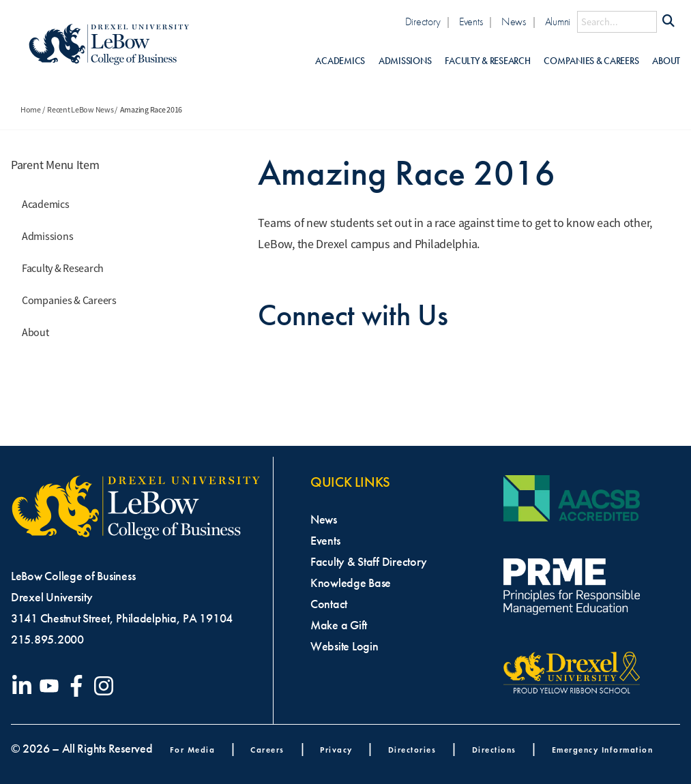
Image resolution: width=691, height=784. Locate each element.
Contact (329, 604)
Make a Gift (339, 625)
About (666, 61)
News (514, 21)
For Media (193, 750)
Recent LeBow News (80, 110)
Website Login (344, 646)
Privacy (336, 750)
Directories (412, 750)
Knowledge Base (351, 583)
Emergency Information (603, 750)
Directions (494, 750)
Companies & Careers (591, 61)
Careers (267, 750)
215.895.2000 (47, 639)
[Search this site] (617, 22)
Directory (423, 21)
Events (471, 21)
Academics (340, 61)
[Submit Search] (668, 22)
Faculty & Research (487, 61)
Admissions (405, 61)
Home (31, 110)
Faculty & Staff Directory (368, 562)
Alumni (558, 21)
